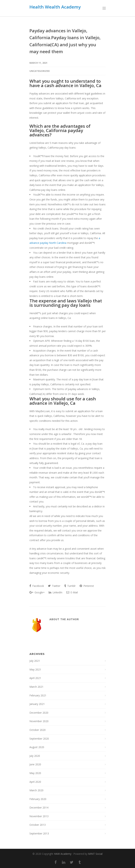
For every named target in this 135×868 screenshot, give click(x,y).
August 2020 (37, 747)
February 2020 (38, 799)
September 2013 (39, 833)
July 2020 (35, 756)
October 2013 (38, 825)
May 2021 (35, 669)
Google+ (37, 592)
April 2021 (35, 678)
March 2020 (36, 790)
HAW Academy (63, 854)
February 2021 (38, 695)
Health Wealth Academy (55, 7)
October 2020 (38, 730)
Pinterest (87, 586)
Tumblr (70, 586)
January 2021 (37, 704)
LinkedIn (56, 592)
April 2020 (35, 782)
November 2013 (39, 816)
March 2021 (36, 687)
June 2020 (35, 764)
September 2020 (39, 739)
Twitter (54, 586)
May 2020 (35, 773)
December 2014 (39, 808)
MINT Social (95, 854)
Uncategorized (40, 71)
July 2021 (35, 661)
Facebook (37, 586)
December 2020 (39, 713)
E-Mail (72, 592)
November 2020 (39, 721)
